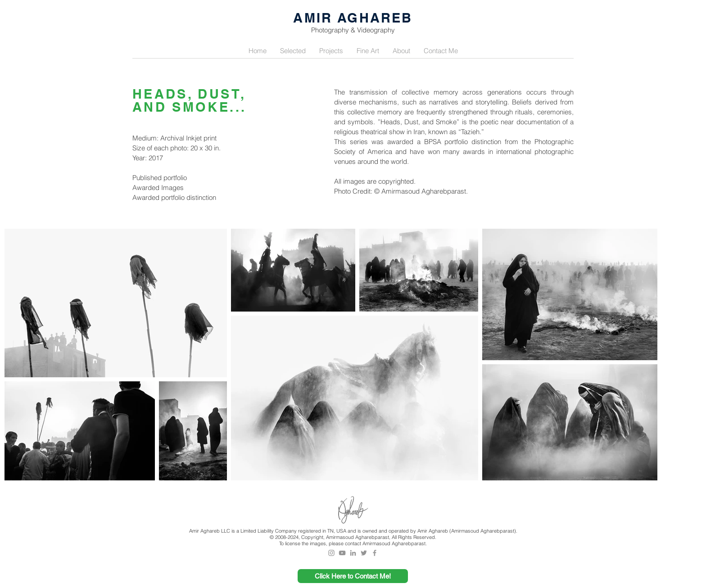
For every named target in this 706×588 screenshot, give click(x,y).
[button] (293, 51)
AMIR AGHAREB (353, 18)
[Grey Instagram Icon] (331, 553)
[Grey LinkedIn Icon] (353, 553)
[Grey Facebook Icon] (375, 553)
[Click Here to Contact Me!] (353, 576)
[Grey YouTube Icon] (342, 553)
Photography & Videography (353, 30)
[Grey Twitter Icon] (364, 553)
